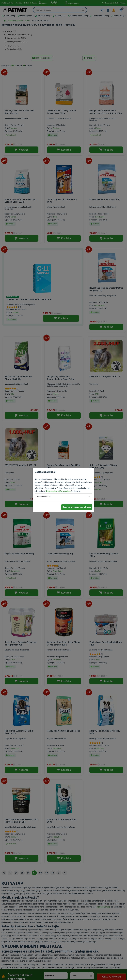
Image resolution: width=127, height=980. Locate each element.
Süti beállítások (44, 497)
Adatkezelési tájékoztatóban (58, 491)
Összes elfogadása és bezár (77, 507)
